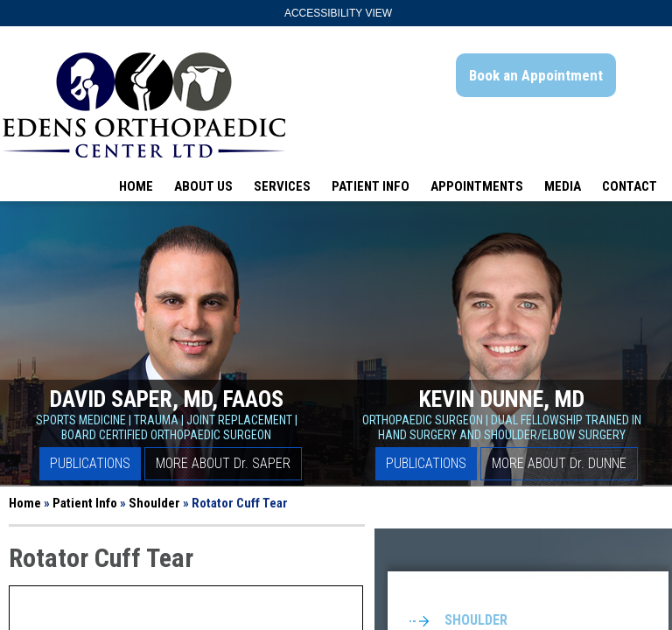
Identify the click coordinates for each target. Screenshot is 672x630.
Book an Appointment (536, 75)
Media (563, 186)
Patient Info (371, 186)
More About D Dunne (559, 463)
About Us (203, 186)
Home (136, 186)
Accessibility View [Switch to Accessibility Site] (338, 13)
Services (282, 186)
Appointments (477, 186)
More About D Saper (223, 463)
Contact (630, 186)
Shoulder (154, 503)
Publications (90, 463)
